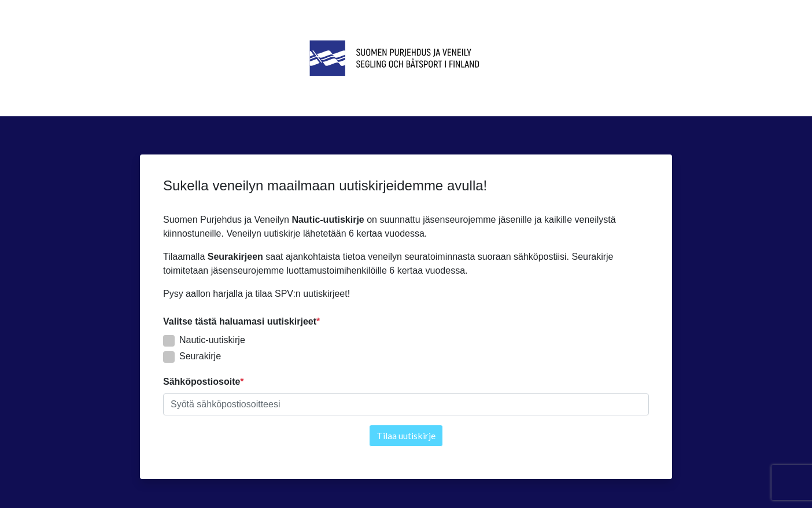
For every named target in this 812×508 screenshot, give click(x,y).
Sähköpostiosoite (202, 382)
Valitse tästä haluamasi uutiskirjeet (240, 321)
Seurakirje (200, 356)
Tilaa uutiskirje (406, 435)
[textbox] (406, 404)
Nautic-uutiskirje (212, 340)
